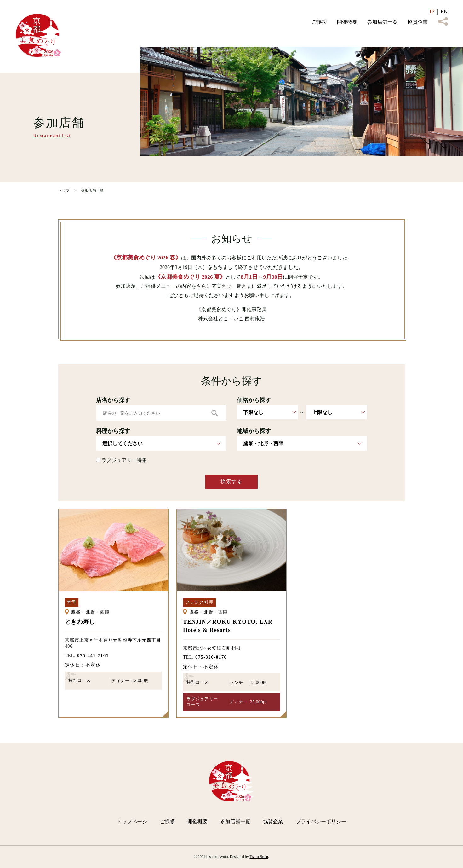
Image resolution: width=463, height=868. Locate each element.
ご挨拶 (319, 22)
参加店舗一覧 (382, 22)
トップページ (132, 821)
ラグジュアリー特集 (121, 460)
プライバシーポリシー (321, 821)
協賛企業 (418, 22)
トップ (64, 190)
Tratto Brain (259, 857)
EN (444, 11)
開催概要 (347, 22)
